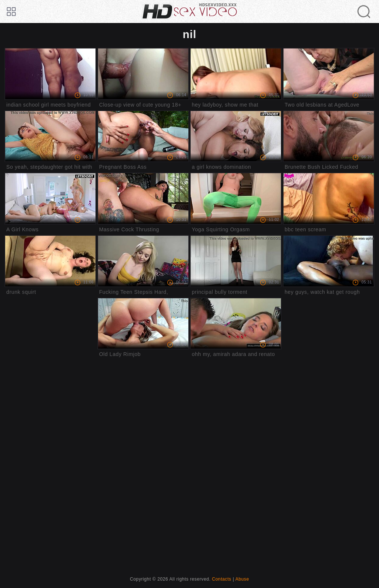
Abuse (242, 579)
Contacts (222, 579)
